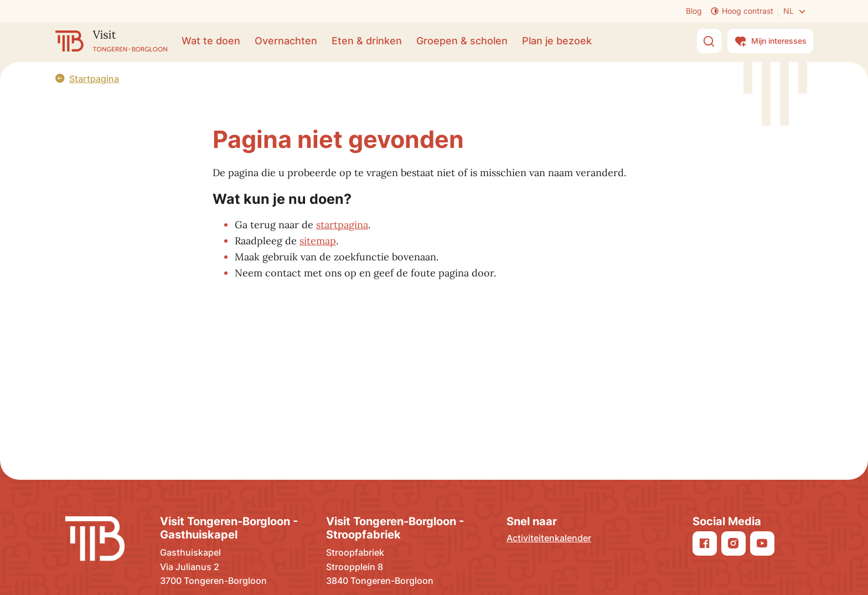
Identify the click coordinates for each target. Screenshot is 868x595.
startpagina (342, 225)
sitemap (318, 241)
